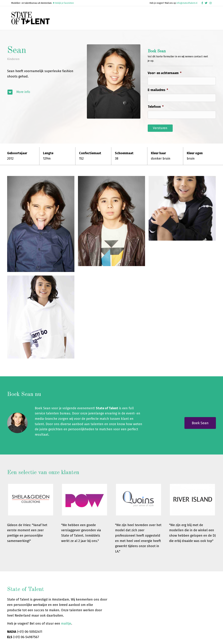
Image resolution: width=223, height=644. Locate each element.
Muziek (137, 17)
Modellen (103, 17)
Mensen (152, 17)
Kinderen (13, 67)
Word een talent (175, 17)
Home (87, 17)
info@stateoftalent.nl (187, 3)
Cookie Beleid (196, 638)
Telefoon (156, 114)
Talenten (121, 17)
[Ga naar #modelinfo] (43, 100)
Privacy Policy (169, 638)
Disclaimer (182, 638)
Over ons (198, 17)
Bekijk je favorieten (63, 3)
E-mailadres (158, 98)
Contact (89, 27)
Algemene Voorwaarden (149, 638)
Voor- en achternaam (165, 81)
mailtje (66, 600)
